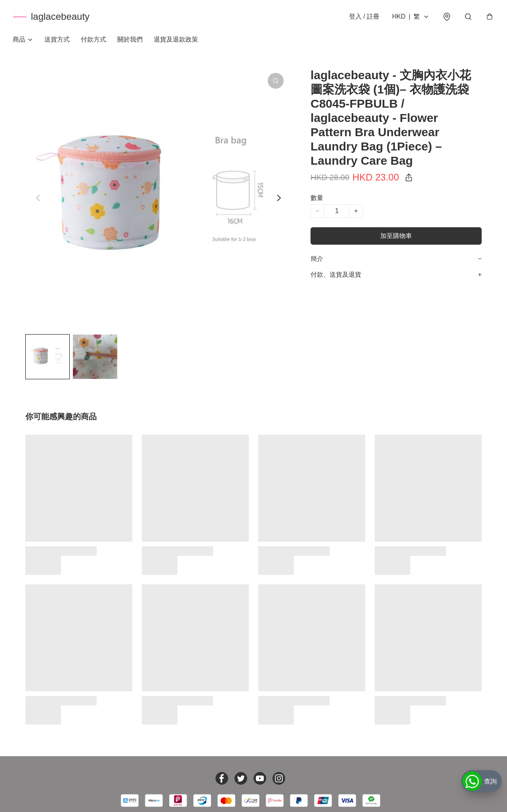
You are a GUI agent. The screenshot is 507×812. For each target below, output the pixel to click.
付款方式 (93, 39)
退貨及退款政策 (176, 39)
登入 (364, 16)
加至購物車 (396, 236)
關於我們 (130, 39)
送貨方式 (57, 39)
